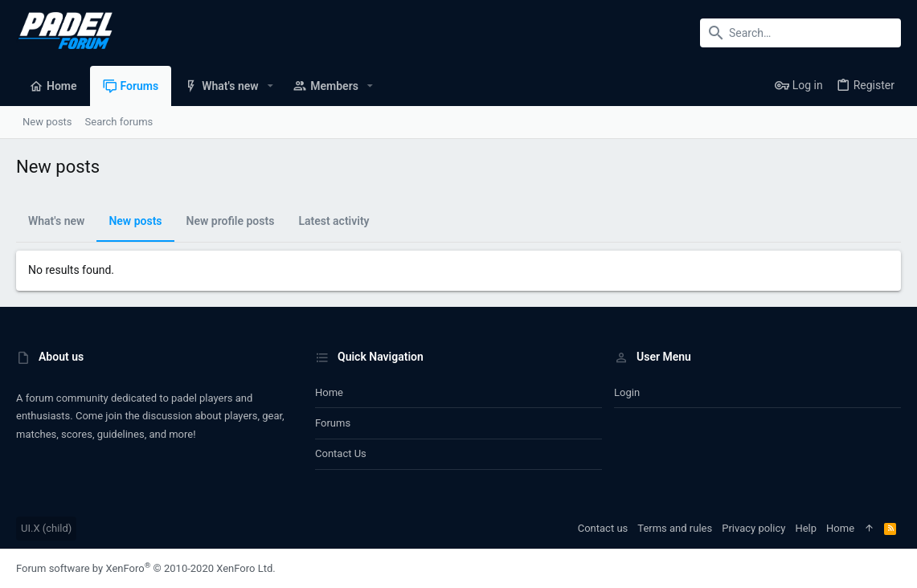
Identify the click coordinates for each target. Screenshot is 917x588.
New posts (135, 221)
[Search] (800, 33)
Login (627, 392)
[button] (270, 86)
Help (806, 528)
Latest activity (334, 221)
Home (329, 392)
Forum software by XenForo (146, 568)
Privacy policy (753, 528)
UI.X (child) (46, 528)
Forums (333, 423)
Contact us (341, 453)
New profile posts (231, 221)
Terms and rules (675, 528)
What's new (56, 221)
